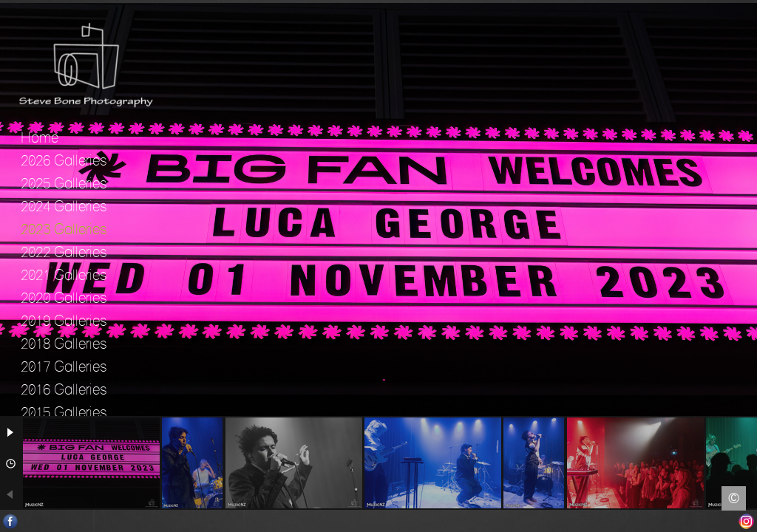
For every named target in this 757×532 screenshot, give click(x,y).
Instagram (746, 521)
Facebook (11, 521)
